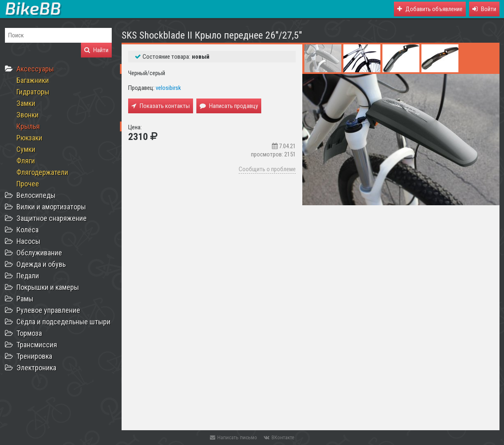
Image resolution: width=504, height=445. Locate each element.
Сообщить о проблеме (267, 169)
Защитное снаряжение (52, 218)
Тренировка (34, 356)
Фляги (26, 161)
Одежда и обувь (41, 264)
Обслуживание (39, 253)
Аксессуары (35, 69)
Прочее (28, 184)
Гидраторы (33, 92)
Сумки (26, 149)
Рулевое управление (48, 310)
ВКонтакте (279, 437)
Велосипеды (36, 195)
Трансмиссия (37, 345)
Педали (28, 276)
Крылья (28, 126)
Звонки (28, 115)
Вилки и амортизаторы (51, 207)
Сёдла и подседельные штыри (63, 322)
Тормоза (29, 333)
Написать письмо (234, 437)
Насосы (28, 241)
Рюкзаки (29, 138)
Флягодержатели (42, 172)
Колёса (28, 230)
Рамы (25, 299)
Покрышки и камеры (48, 287)
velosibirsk (168, 88)
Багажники (33, 80)
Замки (26, 103)
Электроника (36, 368)
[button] (484, 9)
